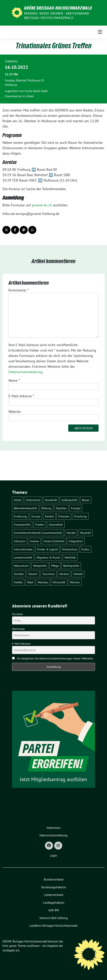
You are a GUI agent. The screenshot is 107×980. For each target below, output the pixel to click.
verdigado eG (11, 950)
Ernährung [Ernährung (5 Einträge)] (20, 516)
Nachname (18, 629)
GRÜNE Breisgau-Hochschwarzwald (58, 8)
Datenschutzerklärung (25, 372)
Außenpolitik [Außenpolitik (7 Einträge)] (69, 500)
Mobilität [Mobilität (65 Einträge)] (70, 557)
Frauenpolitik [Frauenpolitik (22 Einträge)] (22, 524)
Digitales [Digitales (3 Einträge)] (61, 508)
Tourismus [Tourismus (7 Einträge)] (49, 574)
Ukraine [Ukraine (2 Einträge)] (64, 574)
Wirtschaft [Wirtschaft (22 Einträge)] (59, 582)
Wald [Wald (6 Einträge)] (30, 582)
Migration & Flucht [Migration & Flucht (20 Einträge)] (48, 557)
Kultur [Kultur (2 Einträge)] (86, 549)
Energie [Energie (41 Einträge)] (76, 508)
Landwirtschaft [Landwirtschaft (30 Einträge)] (23, 557)
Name (14, 380)
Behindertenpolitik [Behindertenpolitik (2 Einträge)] (25, 508)
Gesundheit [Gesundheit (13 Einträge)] (56, 524)
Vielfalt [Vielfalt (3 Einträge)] (18, 582)
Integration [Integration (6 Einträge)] (76, 541)
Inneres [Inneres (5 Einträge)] (34, 541)
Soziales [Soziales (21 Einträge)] (19, 574)
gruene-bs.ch (42, 205)
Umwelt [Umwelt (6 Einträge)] (78, 574)
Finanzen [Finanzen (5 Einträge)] (64, 516)
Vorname (17, 614)
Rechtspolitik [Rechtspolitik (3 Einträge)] (71, 566)
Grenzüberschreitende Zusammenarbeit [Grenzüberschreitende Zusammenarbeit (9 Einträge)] (38, 533)
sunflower (33, 946)
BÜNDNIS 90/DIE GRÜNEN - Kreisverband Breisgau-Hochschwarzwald (57, 16)
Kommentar (19, 290)
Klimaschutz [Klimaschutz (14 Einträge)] (70, 549)
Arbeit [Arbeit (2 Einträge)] (18, 500)
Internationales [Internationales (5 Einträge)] (23, 549)
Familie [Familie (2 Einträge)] (49, 516)
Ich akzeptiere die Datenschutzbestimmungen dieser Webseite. (55, 658)
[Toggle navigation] (100, 32)
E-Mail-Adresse (21, 396)
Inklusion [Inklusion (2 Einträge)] (20, 541)
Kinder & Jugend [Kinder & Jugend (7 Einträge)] (47, 549)
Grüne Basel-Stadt (36, 91)
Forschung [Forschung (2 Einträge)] (80, 516)
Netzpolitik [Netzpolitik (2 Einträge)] (40, 566)
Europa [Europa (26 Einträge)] (36, 516)
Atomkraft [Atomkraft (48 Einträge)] (51, 500)
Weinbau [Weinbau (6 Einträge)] (43, 582)
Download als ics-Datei (19, 96)
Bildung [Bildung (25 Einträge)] (46, 508)
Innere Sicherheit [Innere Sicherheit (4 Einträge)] (54, 541)
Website (15, 412)
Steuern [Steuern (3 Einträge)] (33, 574)
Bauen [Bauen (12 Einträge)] (86, 500)
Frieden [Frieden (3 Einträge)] (40, 524)
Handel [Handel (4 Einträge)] (71, 533)
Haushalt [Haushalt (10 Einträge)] (85, 533)
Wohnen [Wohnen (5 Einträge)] (75, 582)
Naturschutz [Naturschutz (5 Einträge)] (21, 566)
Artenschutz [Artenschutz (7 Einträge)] (33, 500)
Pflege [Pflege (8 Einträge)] (55, 566)
